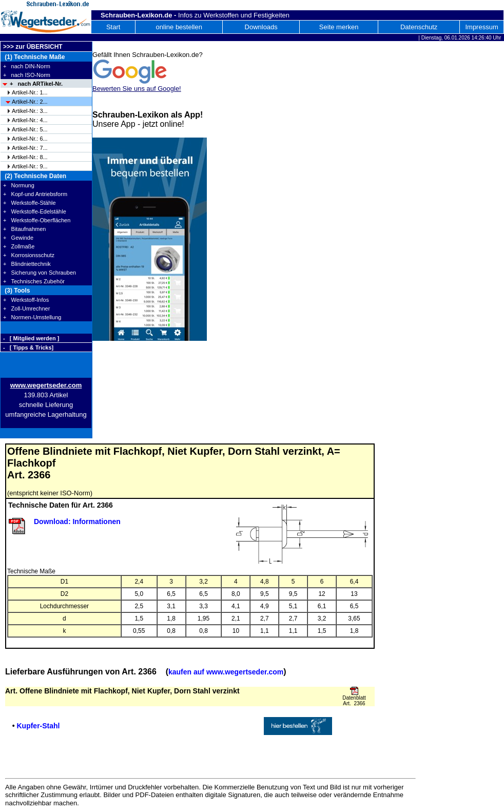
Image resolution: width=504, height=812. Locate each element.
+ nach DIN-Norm (27, 66)
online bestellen (179, 27)
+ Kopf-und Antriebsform (35, 194)
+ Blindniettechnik (27, 264)
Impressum (481, 27)
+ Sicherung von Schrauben (40, 273)
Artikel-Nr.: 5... (30, 129)
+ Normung (19, 185)
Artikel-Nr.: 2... (30, 102)
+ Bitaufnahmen (24, 229)
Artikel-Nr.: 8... (30, 157)
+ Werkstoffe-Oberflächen (37, 220)
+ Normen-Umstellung (32, 317)
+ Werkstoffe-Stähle (30, 203)
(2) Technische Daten (35, 176)
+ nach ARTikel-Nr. (36, 84)
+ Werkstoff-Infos (26, 300)
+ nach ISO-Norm (27, 75)
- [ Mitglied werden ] (31, 338)
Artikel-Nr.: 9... (30, 166)
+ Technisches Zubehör (34, 281)
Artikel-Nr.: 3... (30, 111)
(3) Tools (16, 291)
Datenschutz (419, 27)
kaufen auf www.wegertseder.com (226, 672)
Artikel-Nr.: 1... (30, 92)
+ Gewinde (18, 238)
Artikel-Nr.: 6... (30, 139)
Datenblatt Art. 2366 (354, 701)
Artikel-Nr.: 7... (30, 148)
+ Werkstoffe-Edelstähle (35, 211)
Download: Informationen (77, 521)
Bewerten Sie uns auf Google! (137, 89)
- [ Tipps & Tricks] (28, 347)
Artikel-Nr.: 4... (30, 120)
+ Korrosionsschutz (29, 255)
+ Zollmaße (19, 246)
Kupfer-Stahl (38, 726)
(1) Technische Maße (34, 57)
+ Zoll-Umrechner (26, 308)
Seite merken (339, 27)
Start (113, 27)
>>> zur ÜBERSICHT (33, 47)
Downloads (261, 27)
